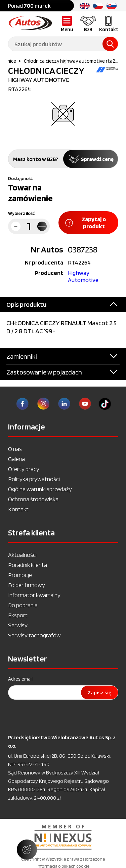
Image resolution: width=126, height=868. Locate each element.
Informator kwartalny (34, 595)
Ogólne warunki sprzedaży (40, 489)
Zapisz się (99, 692)
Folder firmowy (27, 585)
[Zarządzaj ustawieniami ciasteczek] (27, 850)
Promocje (20, 575)
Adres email (20, 679)
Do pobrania (23, 605)
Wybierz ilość (21, 213)
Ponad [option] (29, 6)
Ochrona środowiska (33, 499)
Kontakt (18, 509)
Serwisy (18, 625)
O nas (15, 449)
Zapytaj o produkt (86, 223)
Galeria (16, 459)
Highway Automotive (83, 276)
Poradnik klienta (28, 565)
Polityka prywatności (34, 479)
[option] (63, 837)
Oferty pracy (24, 469)
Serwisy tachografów (34, 635)
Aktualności (22, 555)
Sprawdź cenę (91, 159)
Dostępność (20, 178)
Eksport (18, 615)
